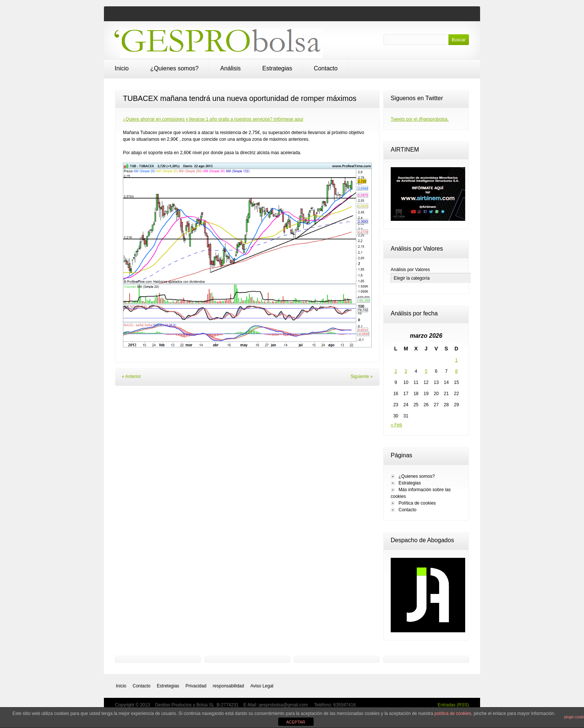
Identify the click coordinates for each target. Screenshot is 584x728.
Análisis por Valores (410, 270)
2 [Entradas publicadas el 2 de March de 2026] (396, 371)
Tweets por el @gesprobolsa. (420, 119)
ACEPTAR (296, 722)
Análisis (230, 68)
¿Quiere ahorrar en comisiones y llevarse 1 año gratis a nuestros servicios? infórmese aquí (213, 119)
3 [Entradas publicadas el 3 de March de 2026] (406, 371)
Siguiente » (362, 376)
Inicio (122, 68)
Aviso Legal (262, 686)
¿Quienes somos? (174, 68)
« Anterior (131, 376)
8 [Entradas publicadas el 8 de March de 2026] (456, 371)
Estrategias (277, 68)
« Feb (396, 425)
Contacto (326, 68)
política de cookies (453, 713)
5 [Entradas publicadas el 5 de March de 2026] (426, 371)
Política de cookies (417, 503)
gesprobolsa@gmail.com (284, 705)
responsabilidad (228, 686)
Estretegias (168, 686)
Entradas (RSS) (453, 705)
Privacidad (196, 686)
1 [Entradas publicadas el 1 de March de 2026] (456, 360)
